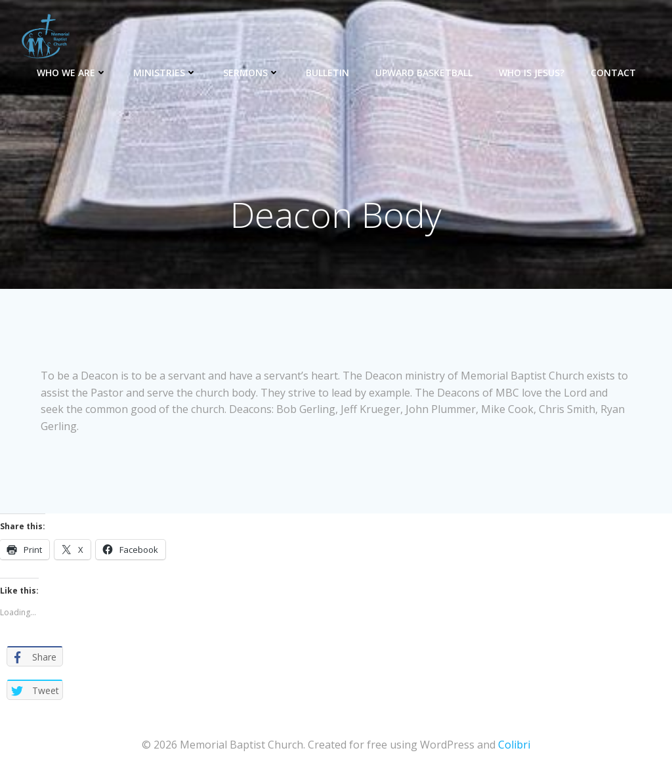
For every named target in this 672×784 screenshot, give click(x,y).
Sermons (251, 73)
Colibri (514, 745)
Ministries (165, 73)
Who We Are (72, 73)
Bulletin (327, 73)
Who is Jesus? (532, 73)
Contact (613, 73)
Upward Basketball (424, 73)
